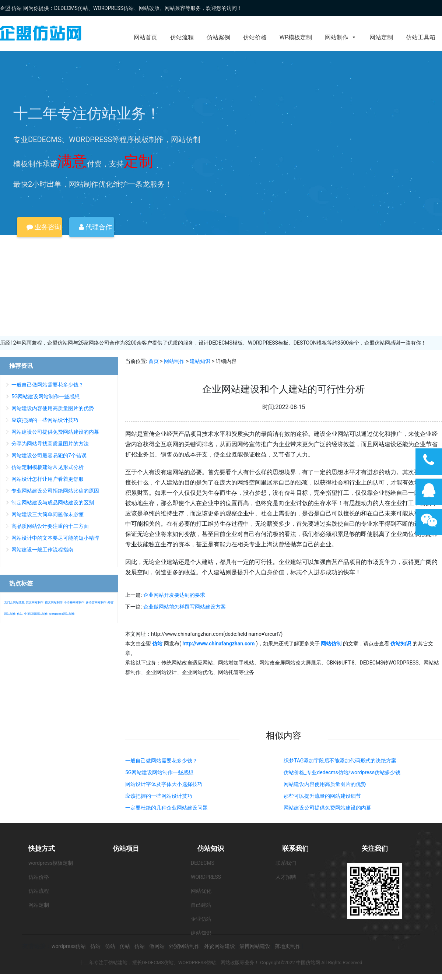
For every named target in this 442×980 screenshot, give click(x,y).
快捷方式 (42, 848)
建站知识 (200, 361)
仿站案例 (218, 37)
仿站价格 (255, 37)
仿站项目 (126, 848)
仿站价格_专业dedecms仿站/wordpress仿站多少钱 (342, 772)
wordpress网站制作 (62, 614)
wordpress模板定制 (51, 863)
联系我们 (295, 848)
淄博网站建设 (255, 946)
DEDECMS (203, 863)
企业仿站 (201, 919)
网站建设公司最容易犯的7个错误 (49, 455)
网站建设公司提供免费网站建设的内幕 (327, 808)
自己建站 (201, 905)
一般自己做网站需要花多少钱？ (161, 761)
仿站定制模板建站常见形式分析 (48, 467)
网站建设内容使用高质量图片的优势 (325, 784)
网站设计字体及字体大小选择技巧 (164, 784)
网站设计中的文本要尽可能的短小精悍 (55, 538)
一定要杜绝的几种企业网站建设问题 (166, 808)
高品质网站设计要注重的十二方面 (50, 526)
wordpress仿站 (69, 946)
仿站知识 (211, 848)
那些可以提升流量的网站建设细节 (322, 796)
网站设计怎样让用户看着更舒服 (48, 479)
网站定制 (381, 37)
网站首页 (145, 37)
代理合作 (95, 227)
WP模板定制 (296, 37)
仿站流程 (182, 37)
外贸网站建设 (220, 946)
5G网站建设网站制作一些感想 (159, 772)
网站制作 (341, 37)
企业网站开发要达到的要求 (174, 595)
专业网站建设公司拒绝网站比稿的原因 (55, 491)
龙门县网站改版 (14, 602)
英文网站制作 (35, 602)
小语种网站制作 (74, 602)
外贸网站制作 (184, 946)
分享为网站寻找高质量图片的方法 (50, 444)
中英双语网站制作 (36, 614)
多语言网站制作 (96, 602)
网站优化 (201, 891)
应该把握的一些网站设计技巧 (159, 796)
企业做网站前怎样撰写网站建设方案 (185, 607)
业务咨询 (44, 227)
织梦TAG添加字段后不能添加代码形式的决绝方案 (340, 761)
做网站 (157, 946)
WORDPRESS (206, 877)
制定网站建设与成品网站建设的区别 (53, 503)
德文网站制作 (54, 602)
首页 (154, 361)
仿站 (20, 614)
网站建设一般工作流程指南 (42, 550)
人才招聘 (286, 877)
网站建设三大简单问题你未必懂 (48, 514)
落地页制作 (288, 946)
